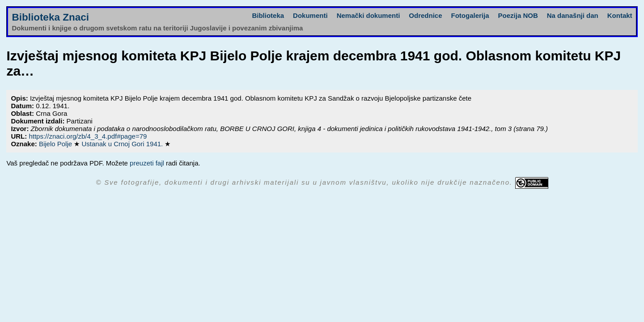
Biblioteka (268, 15)
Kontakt (620, 15)
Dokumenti (310, 15)
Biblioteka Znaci (50, 17)
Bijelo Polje (56, 144)
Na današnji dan (573, 15)
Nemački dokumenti (369, 15)
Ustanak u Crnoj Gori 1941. (123, 144)
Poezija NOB (518, 15)
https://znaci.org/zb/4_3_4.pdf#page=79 (88, 136)
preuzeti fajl (147, 163)
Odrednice (425, 15)
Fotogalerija (470, 15)
